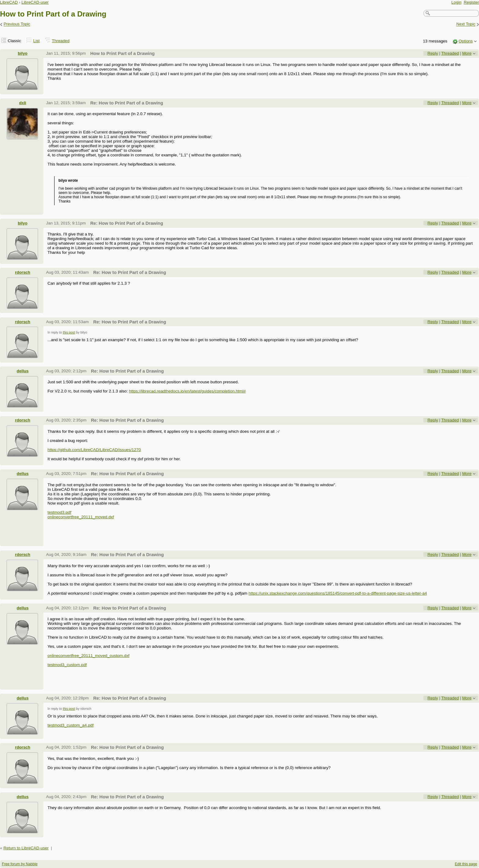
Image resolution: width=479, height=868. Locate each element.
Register (471, 2)
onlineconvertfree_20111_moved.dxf (80, 517)
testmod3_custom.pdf (67, 665)
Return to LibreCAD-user (26, 848)
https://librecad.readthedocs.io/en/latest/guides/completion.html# (187, 391)
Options (466, 41)
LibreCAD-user (35, 2)
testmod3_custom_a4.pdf (70, 725)
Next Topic (466, 24)
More (467, 53)
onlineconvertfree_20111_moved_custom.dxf (88, 656)
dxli (22, 103)
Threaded (61, 41)
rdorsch (23, 272)
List (37, 41)
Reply (433, 53)
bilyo (22, 53)
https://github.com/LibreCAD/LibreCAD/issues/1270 (94, 450)
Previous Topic (17, 24)
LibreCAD (9, 2)
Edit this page (466, 864)
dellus (23, 371)
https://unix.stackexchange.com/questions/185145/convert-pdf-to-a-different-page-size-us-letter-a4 (338, 593)
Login (457, 2)
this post (69, 332)
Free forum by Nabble (20, 864)
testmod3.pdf (59, 512)
